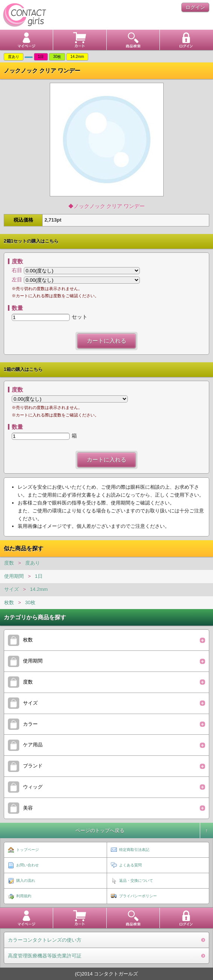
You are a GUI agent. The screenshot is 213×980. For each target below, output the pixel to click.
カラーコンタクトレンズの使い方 (45, 940)
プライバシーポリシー (138, 896)
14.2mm (39, 589)
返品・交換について (136, 880)
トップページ (28, 850)
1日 (39, 576)
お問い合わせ (28, 865)
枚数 (9, 602)
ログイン (195, 7)
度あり (33, 563)
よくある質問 (130, 865)
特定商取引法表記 (134, 850)
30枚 (30, 602)
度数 (9, 563)
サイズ (11, 589)
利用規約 (24, 896)
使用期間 (14, 576)
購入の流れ (26, 880)
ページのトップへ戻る (100, 830)
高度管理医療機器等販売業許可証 (45, 956)
